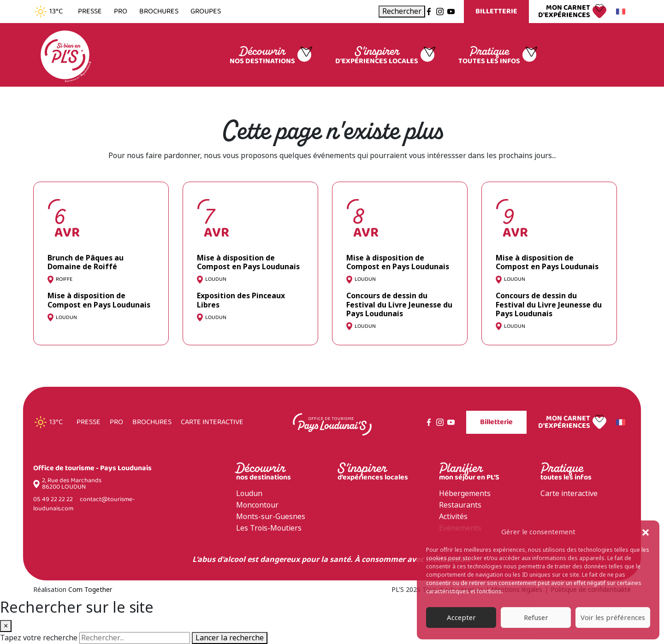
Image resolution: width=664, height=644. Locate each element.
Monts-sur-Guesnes (271, 517)
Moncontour (257, 505)
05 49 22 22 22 (53, 499)
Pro (121, 12)
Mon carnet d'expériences (564, 12)
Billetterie (496, 11)
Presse (90, 12)
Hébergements (465, 493)
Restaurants (460, 505)
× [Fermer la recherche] (6, 626)
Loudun (249, 493)
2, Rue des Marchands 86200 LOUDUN (72, 484)
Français (619, 12)
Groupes (206, 12)
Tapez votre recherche (39, 638)
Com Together (90, 590)
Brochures (159, 12)
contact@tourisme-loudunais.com (84, 504)
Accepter (461, 618)
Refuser (536, 618)
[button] (646, 532)
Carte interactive (212, 422)
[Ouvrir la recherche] (402, 12)
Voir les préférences (613, 618)
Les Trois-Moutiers (269, 528)
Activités (453, 517)
